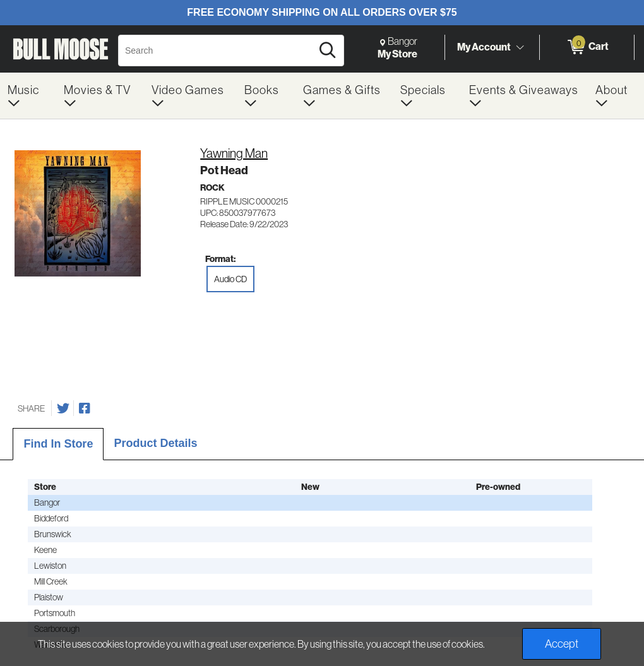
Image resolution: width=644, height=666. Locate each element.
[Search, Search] (217, 51)
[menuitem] (28, 96)
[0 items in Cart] (587, 47)
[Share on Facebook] (85, 408)
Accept (562, 644)
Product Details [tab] (155, 443)
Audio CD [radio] (230, 279)
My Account (484, 47)
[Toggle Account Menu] (520, 47)
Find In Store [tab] (58, 444)
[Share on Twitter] (63, 408)
